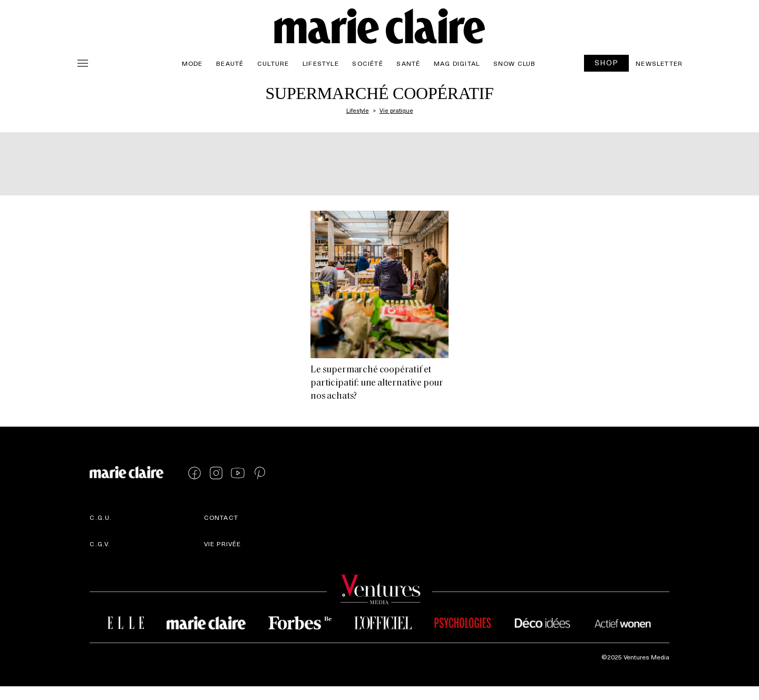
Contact (221, 517)
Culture (273, 63)
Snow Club (515, 63)
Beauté (230, 63)
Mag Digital (457, 63)
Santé (408, 63)
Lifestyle (321, 63)
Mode (192, 63)
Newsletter (659, 63)
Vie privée (223, 544)
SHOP (607, 62)
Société (367, 63)
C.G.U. (101, 517)
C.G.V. (100, 544)
